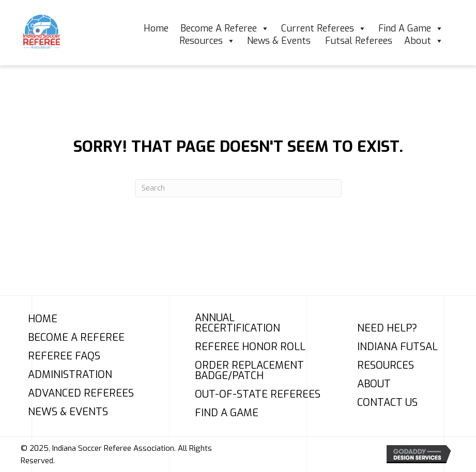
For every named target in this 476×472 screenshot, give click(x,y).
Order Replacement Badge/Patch (249, 371)
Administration (70, 375)
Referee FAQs (64, 356)
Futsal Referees (359, 41)
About (424, 41)
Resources (207, 41)
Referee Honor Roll (250, 347)
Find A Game (411, 28)
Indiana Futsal (397, 347)
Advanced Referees (81, 394)
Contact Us (387, 403)
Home (156, 28)
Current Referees (324, 28)
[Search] (238, 188)
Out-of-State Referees (258, 395)
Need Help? (387, 328)
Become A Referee (225, 28)
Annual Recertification (237, 323)
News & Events (280, 41)
